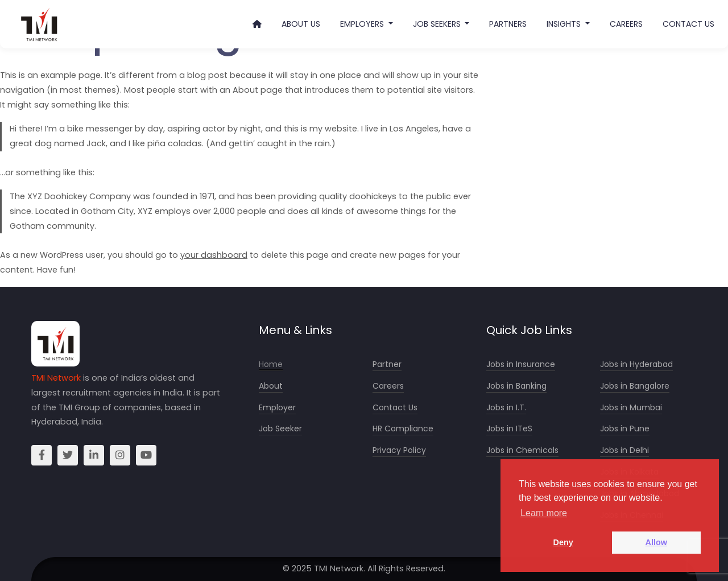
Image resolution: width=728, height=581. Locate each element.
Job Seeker (280, 429)
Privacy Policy (399, 450)
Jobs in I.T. (506, 408)
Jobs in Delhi (624, 450)
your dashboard (214, 255)
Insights (565, 24)
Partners (508, 24)
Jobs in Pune (625, 429)
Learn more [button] (544, 513)
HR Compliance (403, 429)
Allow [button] (656, 542)
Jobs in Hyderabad (636, 364)
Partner (387, 364)
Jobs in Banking (516, 386)
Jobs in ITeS (509, 429)
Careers (626, 24)
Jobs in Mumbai (631, 408)
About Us (301, 24)
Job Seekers (438, 24)
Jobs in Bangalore (635, 386)
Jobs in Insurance (521, 364)
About (271, 386)
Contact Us (688, 24)
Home (271, 364)
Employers (363, 24)
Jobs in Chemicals (522, 450)
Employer (277, 408)
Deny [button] (563, 542)
